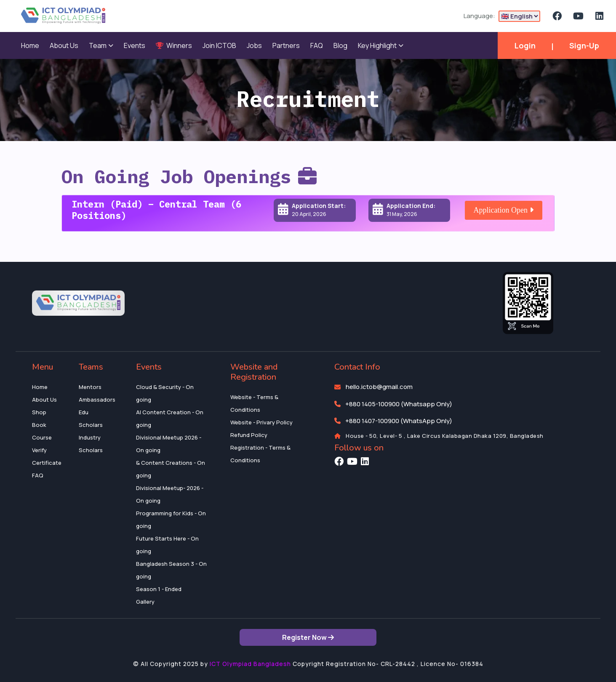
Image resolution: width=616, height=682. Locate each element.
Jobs (254, 45)
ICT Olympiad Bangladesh (250, 664)
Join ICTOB (219, 45)
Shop (39, 412)
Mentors (90, 387)
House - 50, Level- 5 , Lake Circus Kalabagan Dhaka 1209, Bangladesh (445, 436)
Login (525, 45)
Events (135, 45)
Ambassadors (97, 400)
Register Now (308, 637)
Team (101, 45)
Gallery (145, 602)
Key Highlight (381, 45)
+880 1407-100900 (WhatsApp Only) (399, 421)
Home (30, 45)
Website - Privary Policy (261, 422)
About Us (64, 45)
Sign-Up (584, 45)
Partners (286, 45)
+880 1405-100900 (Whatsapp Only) (399, 404)
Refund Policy (249, 435)
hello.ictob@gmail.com (379, 387)
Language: (479, 16)
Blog (340, 45)
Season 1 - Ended (159, 589)
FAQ (317, 45)
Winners (174, 45)
